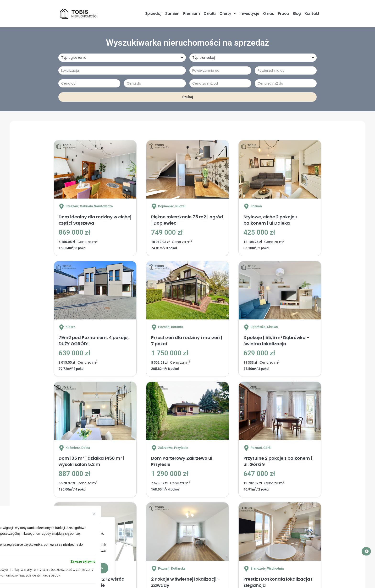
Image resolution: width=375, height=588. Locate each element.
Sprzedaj (153, 13)
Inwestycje (249, 13)
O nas (269, 13)
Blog (297, 13)
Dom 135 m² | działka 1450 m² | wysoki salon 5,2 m (91, 461)
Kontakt (312, 13)
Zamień (172, 13)
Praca (283, 13)
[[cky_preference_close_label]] (94, 514)
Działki (210, 13)
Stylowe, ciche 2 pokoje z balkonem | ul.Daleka (270, 220)
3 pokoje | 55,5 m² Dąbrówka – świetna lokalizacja (276, 341)
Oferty (228, 13)
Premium (192, 13)
